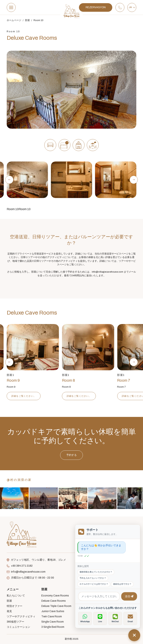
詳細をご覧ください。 (38, 396)
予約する (71, 473)
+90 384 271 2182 (20, 566)
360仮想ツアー (15, 622)
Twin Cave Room (52, 616)
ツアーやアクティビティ (21, 616)
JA (132, 7)
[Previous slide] (9, 180)
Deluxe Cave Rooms (54, 601)
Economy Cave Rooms (55, 596)
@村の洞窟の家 (19, 480)
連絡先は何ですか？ (122, 584)
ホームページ (14, 20)
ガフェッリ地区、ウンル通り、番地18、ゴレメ (36, 560)
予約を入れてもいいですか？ (93, 578)
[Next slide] (134, 180)
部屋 (27, 20)
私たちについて (16, 596)
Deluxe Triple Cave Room (56, 606)
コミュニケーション (18, 627)
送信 (129, 596)
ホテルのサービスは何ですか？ (94, 584)
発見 (9, 611)
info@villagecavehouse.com (26, 572)
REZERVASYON (96, 7)
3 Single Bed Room (53, 627)
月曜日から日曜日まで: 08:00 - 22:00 (30, 578)
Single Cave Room (53, 622)
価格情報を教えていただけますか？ (96, 572)
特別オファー (15, 606)
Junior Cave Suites (53, 611)
